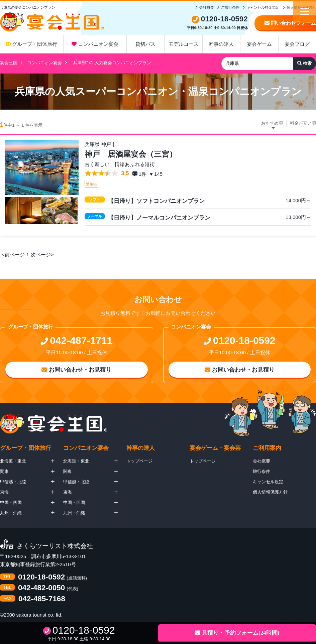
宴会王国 (9, 63)
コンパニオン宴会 (95, 44)
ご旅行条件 (230, 7)
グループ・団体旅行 (32, 44)
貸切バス (145, 44)
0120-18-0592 (41, 577)
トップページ (139, 461)
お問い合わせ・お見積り (76, 370)
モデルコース (184, 44)
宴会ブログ (297, 44)
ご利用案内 (267, 448)
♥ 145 (157, 174)
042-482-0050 (41, 588)
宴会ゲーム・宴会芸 (215, 448)
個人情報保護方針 (270, 492)
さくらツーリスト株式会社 (55, 546)
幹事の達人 (221, 44)
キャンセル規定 (268, 482)
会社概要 (207, 7)
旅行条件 (261, 471)
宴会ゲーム (259, 44)
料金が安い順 (303, 123)
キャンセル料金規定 (263, 7)
